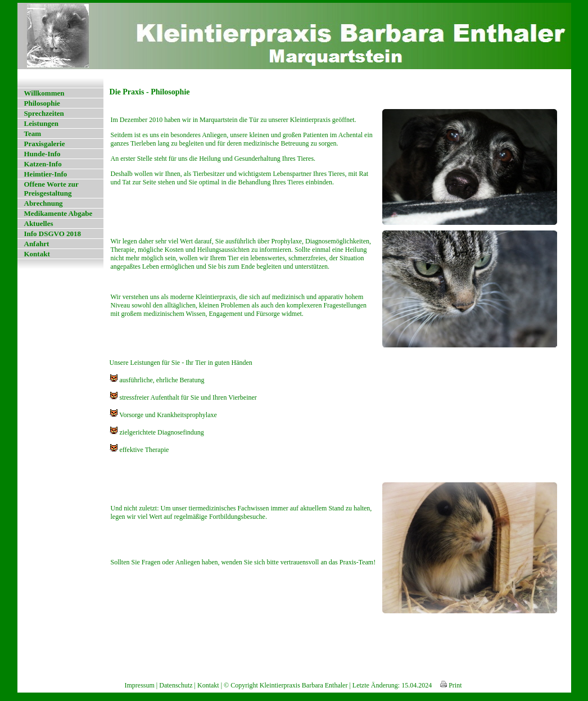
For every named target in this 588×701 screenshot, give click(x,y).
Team (33, 134)
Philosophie (42, 103)
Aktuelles (39, 223)
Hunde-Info (42, 154)
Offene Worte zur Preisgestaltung (51, 189)
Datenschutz (176, 685)
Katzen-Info (43, 164)
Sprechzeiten (44, 113)
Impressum (140, 685)
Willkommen (44, 93)
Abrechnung (44, 203)
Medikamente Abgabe (58, 213)
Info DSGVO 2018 (53, 234)
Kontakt (37, 254)
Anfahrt (37, 244)
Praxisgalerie (45, 144)
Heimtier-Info (46, 174)
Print (451, 685)
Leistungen (41, 123)
